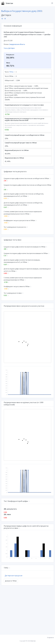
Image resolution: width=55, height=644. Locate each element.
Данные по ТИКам (11, 581)
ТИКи (6, 568)
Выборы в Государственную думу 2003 (22, 11)
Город (6, 48)
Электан (7, 3)
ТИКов (11, 72)
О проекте (50, 638)
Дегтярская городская (14, 576)
